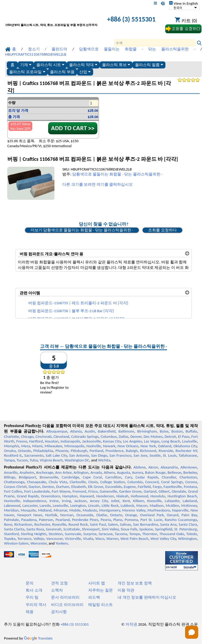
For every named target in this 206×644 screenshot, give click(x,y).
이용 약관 (126, 590)
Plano (118, 520)
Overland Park (152, 515)
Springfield (164, 529)
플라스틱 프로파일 (27, 72)
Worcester (38, 543)
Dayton (34, 487)
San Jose (140, 455)
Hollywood (140, 496)
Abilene (140, 467)
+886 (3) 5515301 (131, 19)
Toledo (191, 534)
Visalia (88, 539)
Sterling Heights (34, 534)
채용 (30, 612)
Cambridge (71, 477)
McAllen (172, 505)
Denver (136, 437)
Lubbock (127, 505)
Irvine (54, 501)
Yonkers (62, 543)
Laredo (45, 505)
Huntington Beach (182, 496)
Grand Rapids (28, 496)
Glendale (179, 491)
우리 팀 (32, 597)
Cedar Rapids (147, 477)
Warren (112, 539)
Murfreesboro (159, 510)
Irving (66, 501)
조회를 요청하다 (162, 230)
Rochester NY (186, 451)
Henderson (105, 496)
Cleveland (61, 437)
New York (148, 446)
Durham (63, 487)
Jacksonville (92, 441)
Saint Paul (98, 524)
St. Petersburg (186, 529)
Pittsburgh (79, 451)
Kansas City (112, 441)
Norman (67, 515)
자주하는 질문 (100, 590)
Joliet (115, 501)
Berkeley (190, 472)
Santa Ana (168, 524)
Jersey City (99, 501)
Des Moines (153, 437)
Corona (191, 482)
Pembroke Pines (85, 520)
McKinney (189, 505)
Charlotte (11, 437)
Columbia (135, 482)
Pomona (131, 520)
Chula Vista (58, 482)
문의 (30, 583)
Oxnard (173, 515)
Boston (177, 431)
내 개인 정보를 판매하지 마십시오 (147, 597)
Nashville (94, 446)
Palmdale (11, 520)
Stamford (11, 534)
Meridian (11, 510)
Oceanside (85, 515)
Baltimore (126, 431)
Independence (35, 501)
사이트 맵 (96, 583)
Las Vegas (152, 441)
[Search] (155, 43)
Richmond (148, 451)
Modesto (90, 510)
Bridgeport (27, 477)
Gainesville (108, 491)
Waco (100, 539)
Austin (90, 431)
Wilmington (187, 539)
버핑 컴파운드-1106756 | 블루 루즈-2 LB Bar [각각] (71, 311)
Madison (157, 505)
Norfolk (51, 515)
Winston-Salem (16, 543)
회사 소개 (34, 590)
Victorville (73, 539)
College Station (113, 482)
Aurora (137, 472)
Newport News (30, 515)
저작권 (131, 624)
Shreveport (91, 529)
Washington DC (77, 460)
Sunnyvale (73, 534)
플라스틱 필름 (149, 65)
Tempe (135, 534)
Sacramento (34, 455)
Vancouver (54, 539)
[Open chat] (192, 632)
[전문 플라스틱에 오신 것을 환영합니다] (51, 20)
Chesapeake (37, 482)
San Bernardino (146, 524)
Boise (164, 431)
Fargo (157, 487)
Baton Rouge (155, 472)
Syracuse (106, 534)
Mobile (75, 510)
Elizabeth (79, 487)
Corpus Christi (15, 487)
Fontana (190, 487)
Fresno (22, 441)
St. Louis (170, 455)
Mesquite (28, 510)
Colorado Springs (85, 437)
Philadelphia (43, 451)
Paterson (46, 520)
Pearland (63, 520)
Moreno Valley (134, 510)
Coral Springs (172, 482)
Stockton (55, 534)
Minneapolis (74, 446)
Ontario (116, 515)
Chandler (169, 477)
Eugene (130, 487)
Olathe (102, 515)
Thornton (150, 534)
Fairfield (144, 487)
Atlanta (76, 431)
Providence (115, 451)
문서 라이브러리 (65, 597)
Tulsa (34, 460)
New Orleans (128, 446)
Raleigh (132, 451)
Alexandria (169, 467)
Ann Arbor (63, 472)
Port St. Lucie (151, 520)
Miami (37, 446)
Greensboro (51, 496)
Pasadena (29, 520)
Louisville (190, 441)
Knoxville (154, 501)
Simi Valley (110, 529)
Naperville (180, 510)
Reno (8, 524)
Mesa (26, 446)
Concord (152, 482)
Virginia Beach (51, 460)
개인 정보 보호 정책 (135, 583)
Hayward (87, 496)
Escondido (113, 487)
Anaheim (27, 472)
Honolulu (158, 496)
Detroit (170, 437)
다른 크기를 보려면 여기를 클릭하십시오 (98, 184)
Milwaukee (53, 446)
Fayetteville (173, 487)
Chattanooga (14, 482)
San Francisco (120, 455)
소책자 (57, 590)
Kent (126, 501)
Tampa (9, 460)
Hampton (70, 496)
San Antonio (79, 455)
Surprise (90, 534)
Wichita (104, 460)
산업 (85, 72)
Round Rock (78, 524)
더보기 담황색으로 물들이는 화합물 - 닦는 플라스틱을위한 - (82, 230)
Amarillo (11, 472)
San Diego (99, 455)
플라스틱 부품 (62, 72)
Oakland (165, 446)
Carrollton (113, 477)
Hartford (36, 441)
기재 (26, 65)
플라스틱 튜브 (116, 65)
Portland (96, 451)
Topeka (10, 539)
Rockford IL (13, 455)
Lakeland (190, 501)
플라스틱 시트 (50, 65)
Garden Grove (130, 491)
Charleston (188, 477)
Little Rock (110, 505)
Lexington (78, 505)
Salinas (125, 524)
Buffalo (191, 431)
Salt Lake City (56, 455)
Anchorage (44, 472)
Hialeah (122, 496)
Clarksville (78, 482)
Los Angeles (133, 441)
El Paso (184, 437)
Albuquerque (57, 431)
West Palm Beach (134, 539)
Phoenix (62, 451)
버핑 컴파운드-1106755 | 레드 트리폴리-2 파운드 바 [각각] (78, 303)
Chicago (27, 437)
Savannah (54, 529)
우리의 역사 (36, 605)
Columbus (109, 437)
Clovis (93, 482)
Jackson (80, 501)
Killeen (139, 501)
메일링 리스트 (100, 605)
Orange (131, 515)
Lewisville (61, 505)
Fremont (79, 491)
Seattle (155, 455)
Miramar (60, 510)
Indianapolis (70, 441)
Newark (109, 446)
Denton (48, 487)
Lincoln (94, 505)
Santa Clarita (14, 529)
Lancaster (30, 505)
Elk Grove (96, 487)
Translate (38, 638)
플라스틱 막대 (83, 65)
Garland (150, 491)
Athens (109, 472)
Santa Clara (188, 524)
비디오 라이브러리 (67, 605)
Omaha (10, 451)
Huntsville (12, 501)
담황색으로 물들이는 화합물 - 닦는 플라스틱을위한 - (117, 174)
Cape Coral (92, 477)
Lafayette (172, 501)
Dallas (123, 437)
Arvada (96, 472)
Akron (153, 467)
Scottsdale (72, 529)
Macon (142, 505)
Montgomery (110, 510)
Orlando (25, 451)
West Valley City (163, 539)
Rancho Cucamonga (181, 520)
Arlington (81, 472)
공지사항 (59, 612)
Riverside (166, 451)
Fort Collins (13, 491)
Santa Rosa (35, 529)
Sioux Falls (129, 529)
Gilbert (164, 491)
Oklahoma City (185, 446)
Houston (52, 441)
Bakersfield (107, 431)
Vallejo (39, 539)
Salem (113, 524)
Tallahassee (188, 455)
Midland (45, 510)
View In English (183, 3)
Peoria (106, 520)
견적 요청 (59, 583)
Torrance (24, 539)
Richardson (23, 524)
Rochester (42, 524)
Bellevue (174, 472)
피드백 (94, 597)
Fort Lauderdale (37, 491)
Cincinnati (44, 437)
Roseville (59, 524)
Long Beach (171, 441)
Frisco (93, 491)
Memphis (12, 446)
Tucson (22, 460)
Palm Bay (189, 515)
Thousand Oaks (172, 534)
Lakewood (12, 505)
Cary (128, 477)
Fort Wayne (61, 491)
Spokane (146, 529)
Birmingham (147, 431)
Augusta (124, 472)
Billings (10, 477)
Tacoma (121, 534)
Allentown (189, 467)
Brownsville (49, 477)
